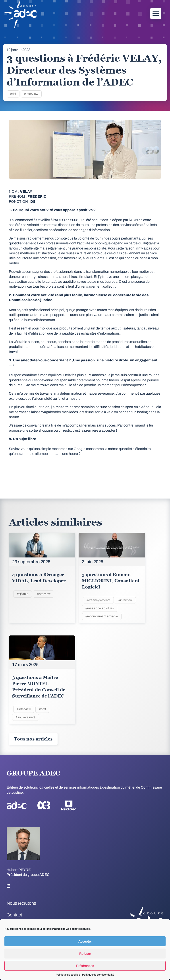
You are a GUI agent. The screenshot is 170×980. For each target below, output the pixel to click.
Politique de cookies (68, 975)
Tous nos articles (33, 739)
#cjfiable (23, 594)
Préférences (85, 966)
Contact (14, 915)
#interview (31, 94)
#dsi (13, 94)
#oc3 (42, 709)
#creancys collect (98, 600)
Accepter (85, 941)
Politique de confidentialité (98, 975)
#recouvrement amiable (102, 616)
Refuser (85, 954)
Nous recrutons (21, 903)
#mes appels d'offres (100, 608)
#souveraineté (26, 717)
